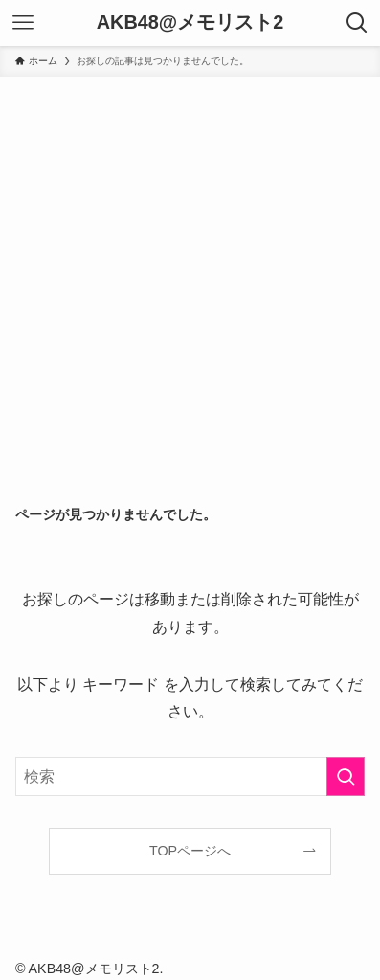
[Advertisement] (190, 276)
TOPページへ (190, 851)
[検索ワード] (190, 777)
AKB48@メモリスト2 (190, 23)
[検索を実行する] (346, 777)
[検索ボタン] (357, 23)
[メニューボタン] (23, 23)
